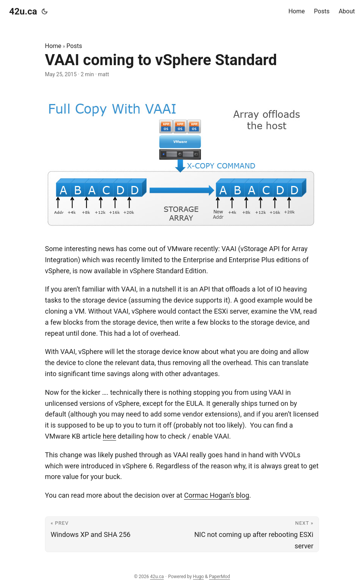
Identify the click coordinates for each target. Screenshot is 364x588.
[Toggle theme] (45, 11)
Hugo (199, 577)
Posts (74, 46)
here (109, 436)
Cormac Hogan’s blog (216, 495)
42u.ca (23, 11)
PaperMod (220, 577)
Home (53, 46)
